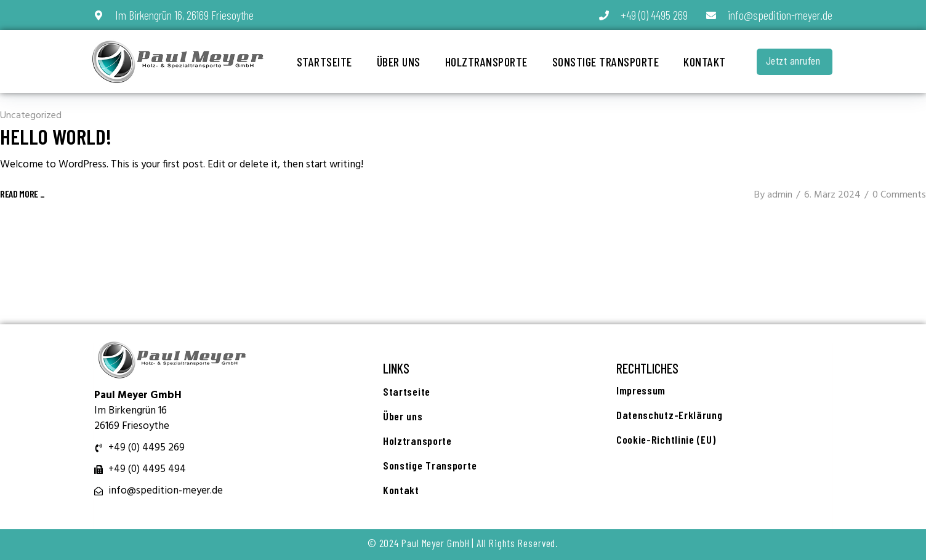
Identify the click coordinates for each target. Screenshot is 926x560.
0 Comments (899, 195)
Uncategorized (31, 116)
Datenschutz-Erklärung (670, 415)
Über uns (399, 62)
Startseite (324, 62)
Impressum (641, 390)
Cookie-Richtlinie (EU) (666, 439)
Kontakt (705, 62)
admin (780, 195)
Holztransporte (486, 62)
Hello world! (56, 136)
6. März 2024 (832, 195)
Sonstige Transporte (606, 62)
